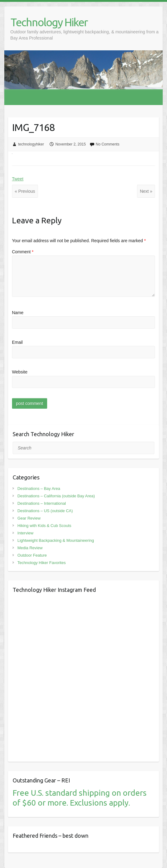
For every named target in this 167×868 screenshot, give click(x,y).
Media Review (30, 548)
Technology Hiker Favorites (41, 563)
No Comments (108, 144)
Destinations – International (42, 503)
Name (18, 313)
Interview (25, 533)
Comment (23, 252)
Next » (146, 191)
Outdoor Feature (32, 555)
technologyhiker (31, 144)
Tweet (18, 179)
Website (20, 372)
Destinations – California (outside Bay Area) (56, 496)
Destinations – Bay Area (39, 489)
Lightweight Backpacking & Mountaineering (56, 540)
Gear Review (29, 518)
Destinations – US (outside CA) (45, 511)
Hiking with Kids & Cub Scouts (44, 526)
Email (17, 342)
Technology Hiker (49, 22)
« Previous (25, 191)
